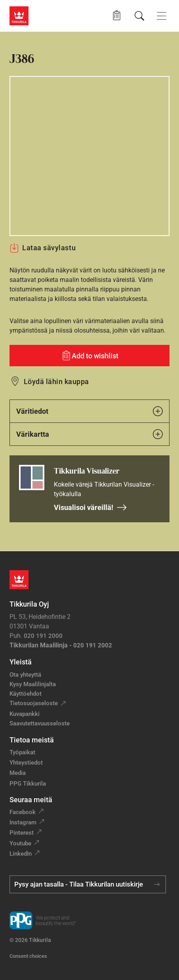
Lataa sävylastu (43, 248)
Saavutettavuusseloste (40, 723)
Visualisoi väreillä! (90, 507)
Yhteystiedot (26, 763)
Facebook (23, 812)
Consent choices (28, 956)
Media (18, 773)
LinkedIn (21, 854)
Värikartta (89, 434)
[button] (117, 16)
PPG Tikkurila (28, 784)
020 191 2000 (43, 636)
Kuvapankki (25, 714)
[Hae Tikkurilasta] (139, 16)
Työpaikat (22, 752)
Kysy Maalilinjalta (33, 684)
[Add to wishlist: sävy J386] (89, 356)
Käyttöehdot (26, 694)
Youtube (20, 843)
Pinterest (22, 833)
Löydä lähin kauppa (56, 382)
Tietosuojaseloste (34, 703)
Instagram (23, 822)
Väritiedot (89, 411)
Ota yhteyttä (25, 675)
